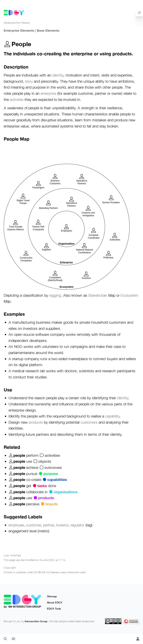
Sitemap (52, 596)
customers (89, 422)
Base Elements (48, 30)
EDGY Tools (54, 609)
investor (62, 525)
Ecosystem (130, 295)
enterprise (48, 93)
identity (58, 75)
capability (112, 416)
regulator (77, 525)
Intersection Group (36, 621)
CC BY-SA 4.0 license (46, 572)
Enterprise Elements (19, 30)
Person (25, 23)
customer (33, 525)
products (36, 422)
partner (48, 525)
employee (16, 525)
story (29, 81)
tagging (55, 295)
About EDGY (55, 602)
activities (17, 99)
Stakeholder (98, 295)
